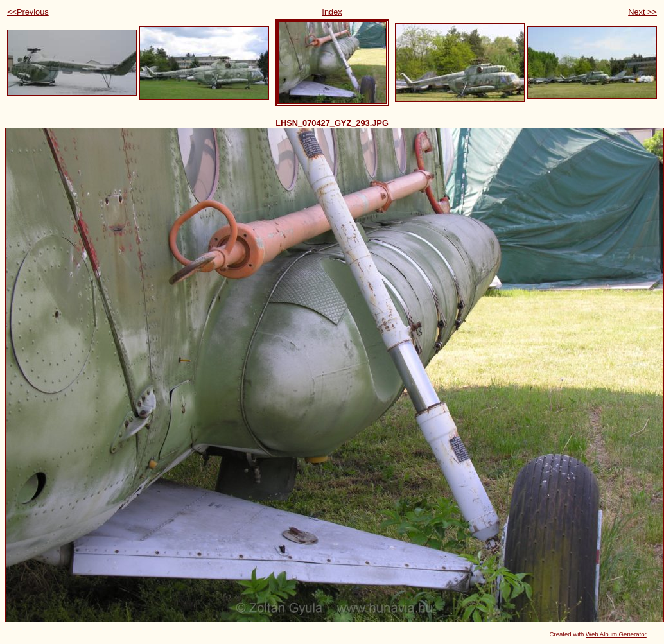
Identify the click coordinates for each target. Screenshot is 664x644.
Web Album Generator (616, 634)
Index (332, 12)
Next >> (642, 12)
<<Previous (28, 12)
